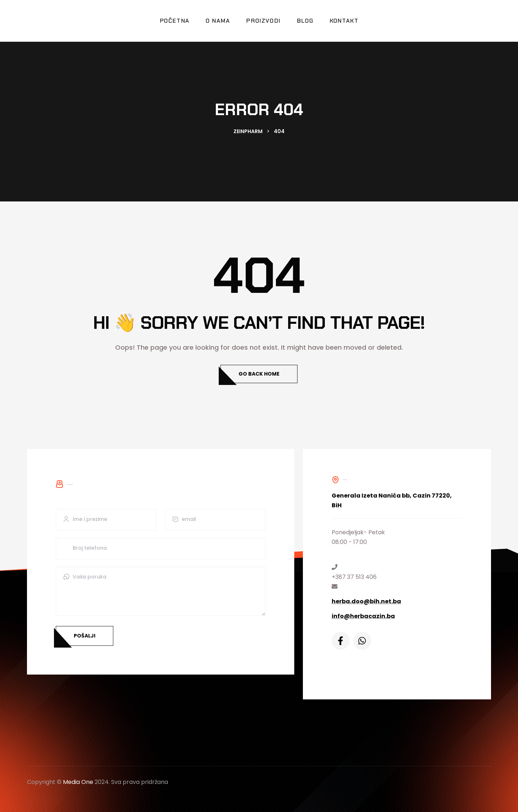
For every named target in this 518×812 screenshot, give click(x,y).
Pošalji (85, 636)
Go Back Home (259, 374)
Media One (78, 782)
